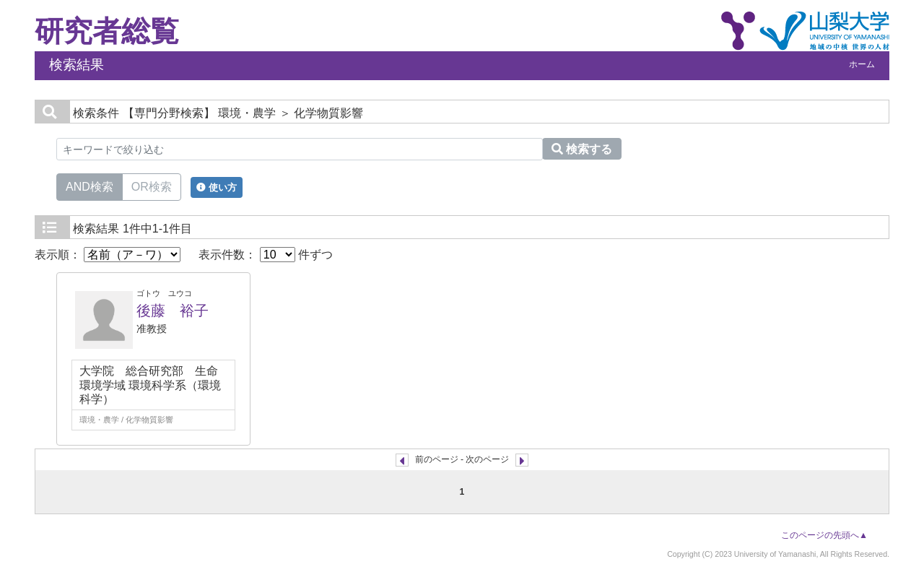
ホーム (862, 64)
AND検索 (90, 186)
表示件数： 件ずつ (266, 255)
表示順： (108, 255)
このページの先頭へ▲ (824, 535)
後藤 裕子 (173, 311)
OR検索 (152, 186)
